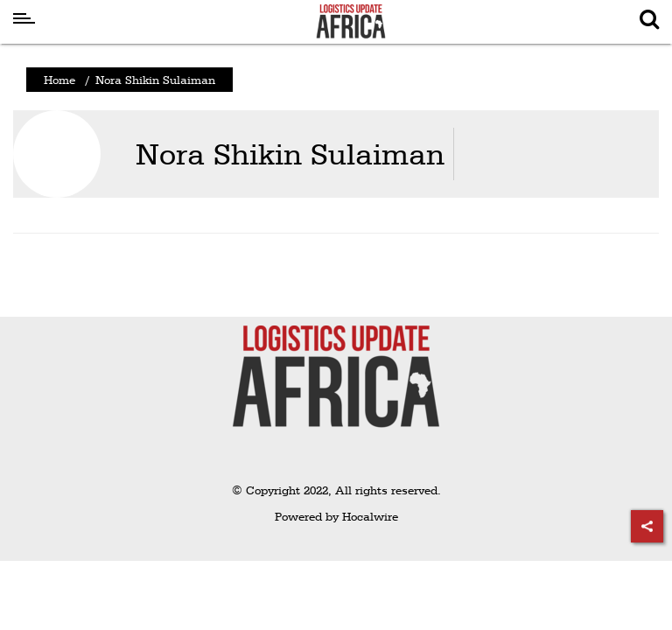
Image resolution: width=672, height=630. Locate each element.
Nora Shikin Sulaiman (290, 154)
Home (59, 80)
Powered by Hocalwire (336, 516)
